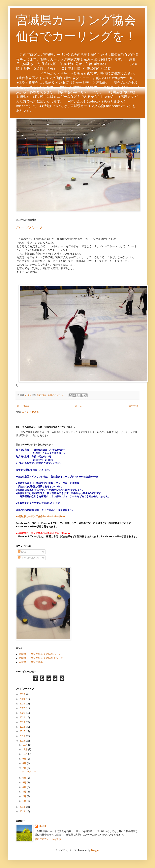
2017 (23, 731)
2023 (23, 704)
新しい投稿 (23, 406)
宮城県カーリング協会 (31, 662)
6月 (25, 778)
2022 (23, 708)
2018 (23, 727)
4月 (25, 787)
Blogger (95, 850)
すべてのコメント (29, 558)
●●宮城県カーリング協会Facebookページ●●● (41, 516)
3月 (25, 792)
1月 (25, 801)
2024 (23, 699)
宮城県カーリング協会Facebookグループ (41, 658)
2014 (23, 807)
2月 (25, 796)
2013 (23, 811)
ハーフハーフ (29, 227)
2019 (23, 722)
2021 (23, 713)
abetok (43, 826)
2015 (23, 741)
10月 (25, 754)
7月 (25, 768)
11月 (25, 749)
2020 (23, 718)
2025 (23, 694)
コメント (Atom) (31, 412)
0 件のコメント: (56, 395)
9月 (25, 759)
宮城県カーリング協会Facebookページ (40, 654)
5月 (25, 783)
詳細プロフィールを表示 (48, 839)
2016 (23, 736)
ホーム (79, 406)
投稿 (22, 552)
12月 (25, 745)
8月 (25, 763)
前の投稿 (133, 406)
